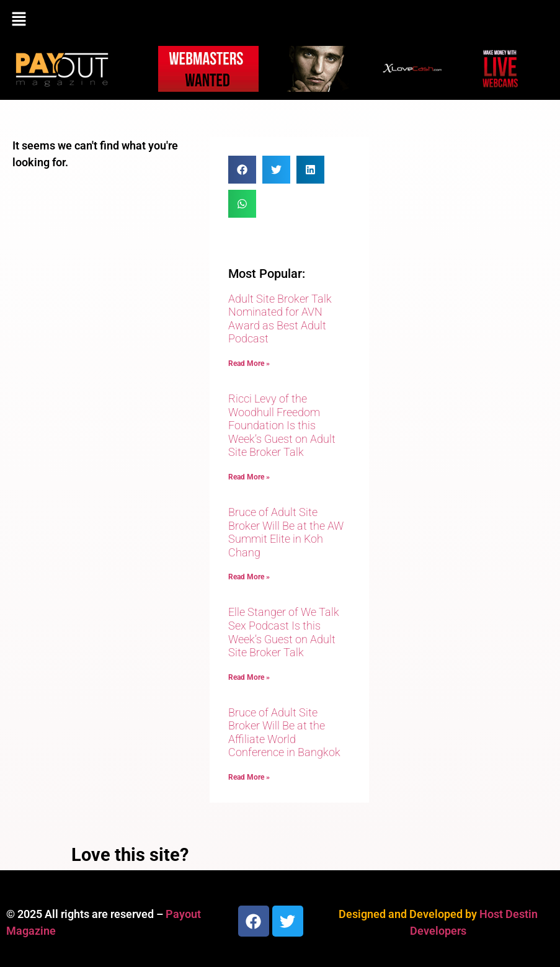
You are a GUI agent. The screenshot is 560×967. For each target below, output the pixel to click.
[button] (280, 20)
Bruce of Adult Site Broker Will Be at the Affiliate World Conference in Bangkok (284, 733)
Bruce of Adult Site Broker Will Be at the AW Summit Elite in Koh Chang (286, 532)
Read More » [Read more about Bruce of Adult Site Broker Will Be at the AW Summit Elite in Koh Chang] (249, 577)
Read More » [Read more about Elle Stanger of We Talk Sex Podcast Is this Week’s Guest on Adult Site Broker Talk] (249, 677)
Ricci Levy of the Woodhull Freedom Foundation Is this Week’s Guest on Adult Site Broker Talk (282, 425)
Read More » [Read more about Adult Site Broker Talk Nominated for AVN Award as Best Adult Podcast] (249, 363)
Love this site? (130, 855)
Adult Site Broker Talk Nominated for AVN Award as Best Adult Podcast (280, 319)
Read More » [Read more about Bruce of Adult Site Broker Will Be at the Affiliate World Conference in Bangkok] (249, 777)
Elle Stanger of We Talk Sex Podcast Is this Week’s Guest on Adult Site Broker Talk (284, 632)
